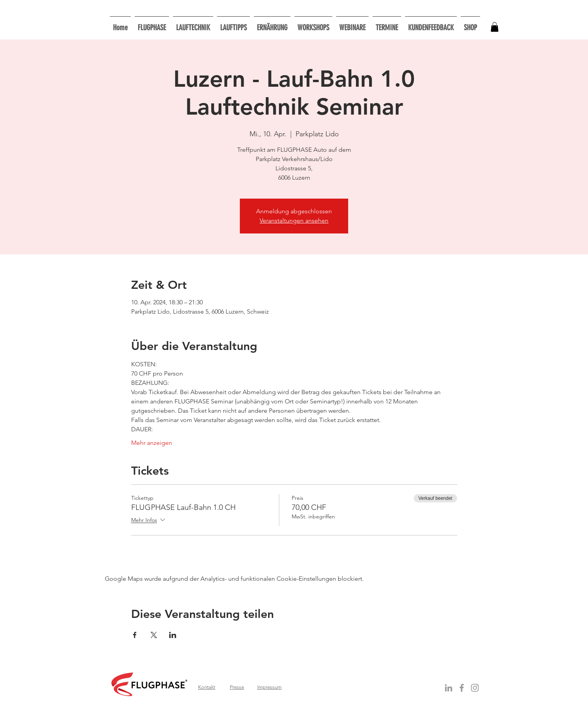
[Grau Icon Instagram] (475, 688)
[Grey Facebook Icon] (462, 688)
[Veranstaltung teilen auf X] (154, 635)
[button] (313, 24)
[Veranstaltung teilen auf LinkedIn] (173, 635)
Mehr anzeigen (152, 443)
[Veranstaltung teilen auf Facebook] (135, 635)
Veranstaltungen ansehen (294, 220)
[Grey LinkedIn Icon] (449, 688)
